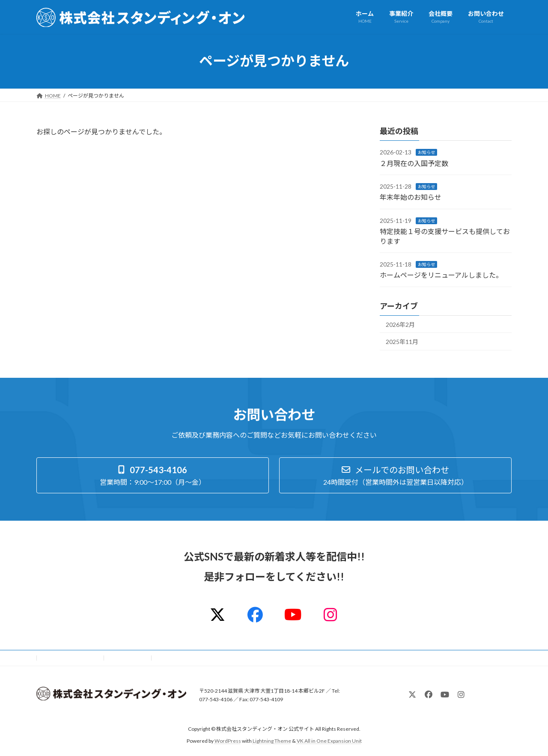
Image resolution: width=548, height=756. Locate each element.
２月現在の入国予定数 (414, 163)
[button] (153, 475)
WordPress (228, 741)
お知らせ (426, 152)
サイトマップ (128, 658)
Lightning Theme (272, 741)
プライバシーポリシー (70, 658)
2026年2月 (400, 324)
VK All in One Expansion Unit (329, 741)
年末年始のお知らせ (411, 197)
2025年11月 (402, 342)
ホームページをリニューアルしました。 (441, 275)
